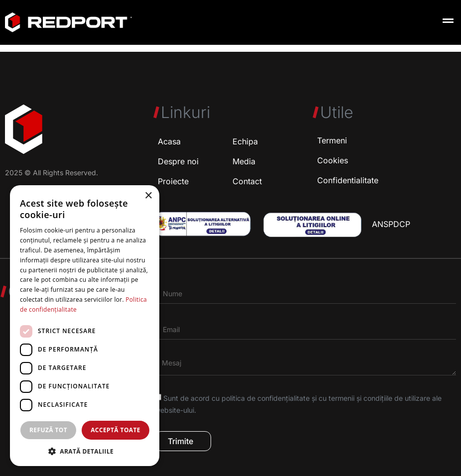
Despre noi (178, 161)
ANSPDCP (391, 224)
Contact (247, 181)
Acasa (169, 141)
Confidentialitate (348, 180)
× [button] (148, 196)
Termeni (332, 140)
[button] (448, 21)
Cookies (333, 160)
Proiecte (173, 181)
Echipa (245, 141)
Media (244, 161)
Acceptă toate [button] (115, 430)
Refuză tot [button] (48, 430)
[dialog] (85, 326)
